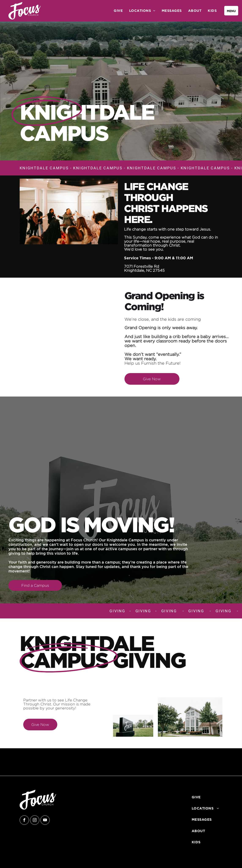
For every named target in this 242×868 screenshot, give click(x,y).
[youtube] (45, 821)
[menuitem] (118, 11)
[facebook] (24, 821)
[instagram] (35, 821)
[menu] (231, 11)
